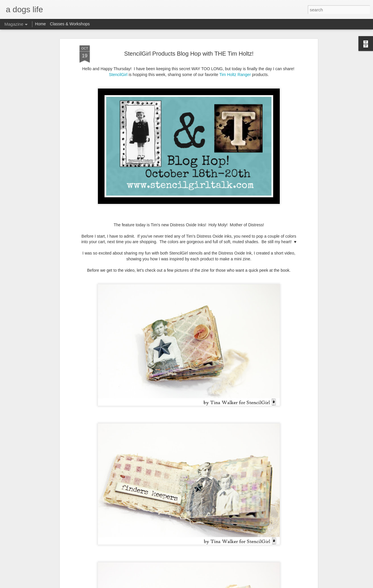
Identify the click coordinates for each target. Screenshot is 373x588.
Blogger (205, 585)
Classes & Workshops (70, 24)
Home (40, 24)
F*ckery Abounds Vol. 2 (152, 515)
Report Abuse (222, 585)
